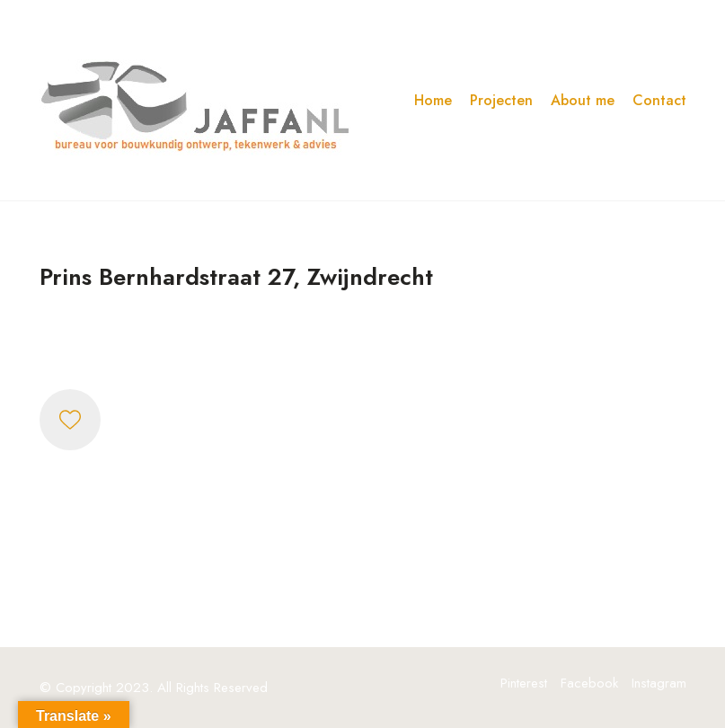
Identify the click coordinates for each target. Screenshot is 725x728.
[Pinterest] (524, 683)
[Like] (70, 420)
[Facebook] (589, 683)
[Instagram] (659, 683)
